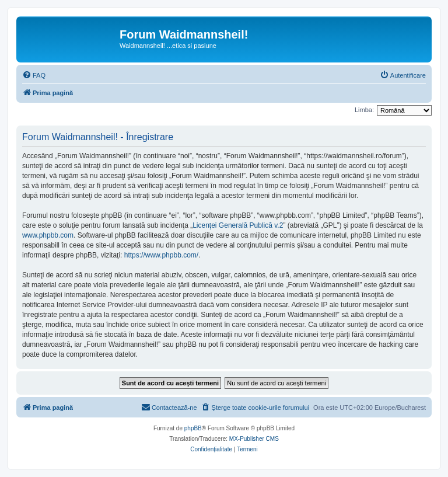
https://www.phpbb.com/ (161, 255)
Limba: (364, 110)
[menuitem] (34, 75)
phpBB (193, 428)
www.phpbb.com (48, 235)
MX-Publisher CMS (254, 439)
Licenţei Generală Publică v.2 (238, 225)
